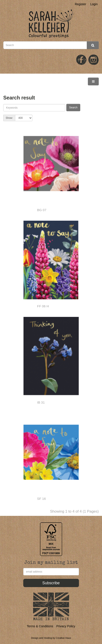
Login (94, 4)
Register (80, 4)
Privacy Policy (66, 626)
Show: (9, 118)
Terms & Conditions (40, 626)
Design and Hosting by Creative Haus (51, 638)
